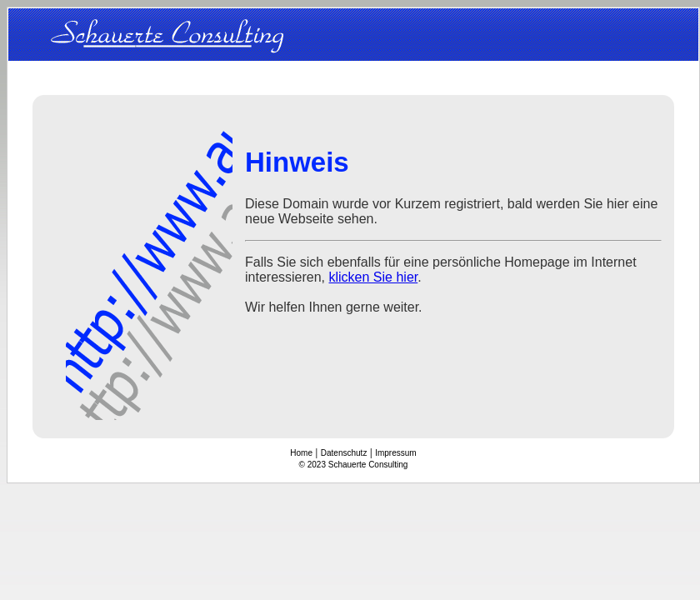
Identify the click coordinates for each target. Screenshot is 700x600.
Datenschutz (344, 453)
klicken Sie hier (374, 277)
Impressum (395, 453)
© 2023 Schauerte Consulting (354, 465)
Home (301, 453)
